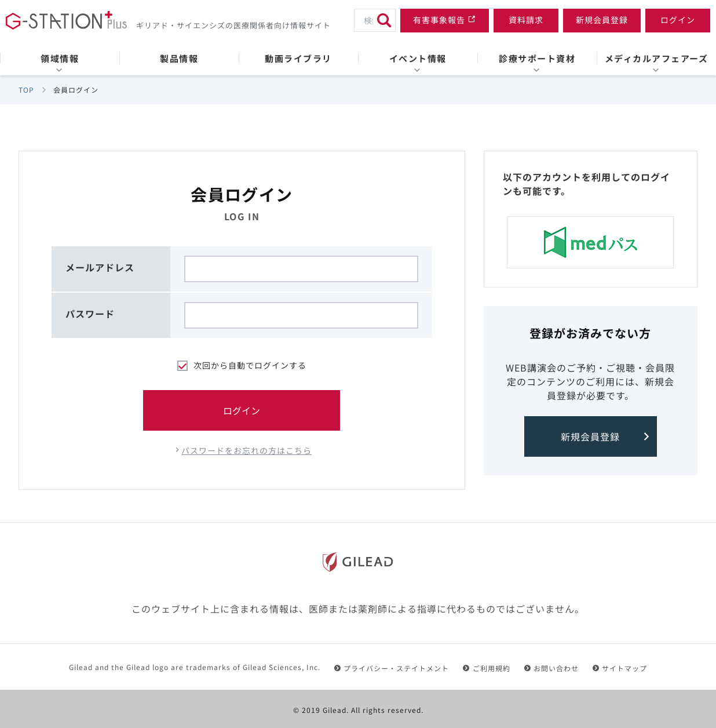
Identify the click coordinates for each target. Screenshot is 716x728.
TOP (26, 90)
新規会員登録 (590, 436)
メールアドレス (100, 267)
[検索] (384, 20)
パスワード (90, 314)
